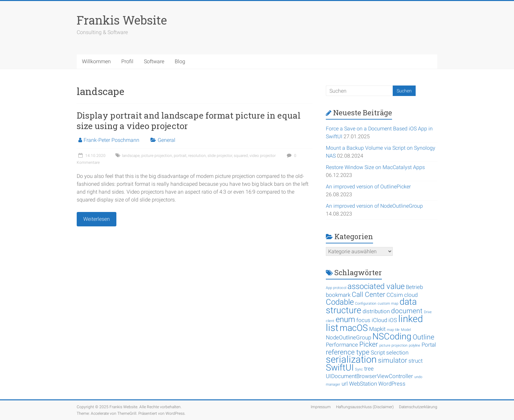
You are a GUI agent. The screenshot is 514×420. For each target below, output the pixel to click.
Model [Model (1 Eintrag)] (406, 330)
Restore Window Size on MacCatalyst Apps (375, 167)
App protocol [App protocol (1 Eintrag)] (336, 288)
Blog (180, 61)
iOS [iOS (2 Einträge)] (393, 320)
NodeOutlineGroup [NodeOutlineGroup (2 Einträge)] (348, 337)
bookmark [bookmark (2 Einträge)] (338, 295)
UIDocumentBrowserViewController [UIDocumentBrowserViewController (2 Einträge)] (369, 376)
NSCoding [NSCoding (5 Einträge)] (392, 336)
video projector (263, 156)
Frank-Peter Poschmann (111, 140)
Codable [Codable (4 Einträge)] (340, 302)
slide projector (220, 156)
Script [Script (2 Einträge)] (378, 353)
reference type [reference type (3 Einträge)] (348, 352)
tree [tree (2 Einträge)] (369, 369)
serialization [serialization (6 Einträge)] (351, 359)
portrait (180, 156)
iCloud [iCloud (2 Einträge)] (379, 320)
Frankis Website (122, 20)
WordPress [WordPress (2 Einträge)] (392, 384)
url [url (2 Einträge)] (345, 384)
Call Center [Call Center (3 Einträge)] (368, 295)
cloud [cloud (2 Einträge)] (411, 295)
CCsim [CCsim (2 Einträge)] (395, 295)
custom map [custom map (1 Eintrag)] (388, 304)
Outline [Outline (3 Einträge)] (424, 337)
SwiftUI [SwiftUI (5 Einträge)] (340, 368)
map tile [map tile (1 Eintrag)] (393, 330)
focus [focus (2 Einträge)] (363, 320)
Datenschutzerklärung (418, 407)
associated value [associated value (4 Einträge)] (376, 286)
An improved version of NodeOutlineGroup (374, 206)
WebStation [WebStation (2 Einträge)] (363, 384)
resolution (197, 156)
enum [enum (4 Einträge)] (345, 319)
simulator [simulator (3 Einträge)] (393, 360)
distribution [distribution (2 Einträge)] (376, 311)
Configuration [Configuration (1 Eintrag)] (366, 304)
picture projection (157, 156)
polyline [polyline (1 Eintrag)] (415, 345)
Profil (127, 61)
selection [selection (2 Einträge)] (397, 353)
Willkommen (96, 61)
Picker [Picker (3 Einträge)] (369, 344)
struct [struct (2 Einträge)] (415, 361)
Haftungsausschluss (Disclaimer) (365, 407)
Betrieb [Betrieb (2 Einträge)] (414, 287)
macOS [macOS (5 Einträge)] (354, 328)
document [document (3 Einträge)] (407, 311)
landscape (131, 156)
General (167, 140)
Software (154, 61)
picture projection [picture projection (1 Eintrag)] (393, 345)
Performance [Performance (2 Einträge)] (342, 345)
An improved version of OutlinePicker (368, 187)
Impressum (321, 407)
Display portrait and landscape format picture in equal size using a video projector (189, 121)
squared (241, 156)
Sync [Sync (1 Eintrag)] (359, 369)
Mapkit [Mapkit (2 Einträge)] (377, 329)
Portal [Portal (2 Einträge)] (429, 345)
